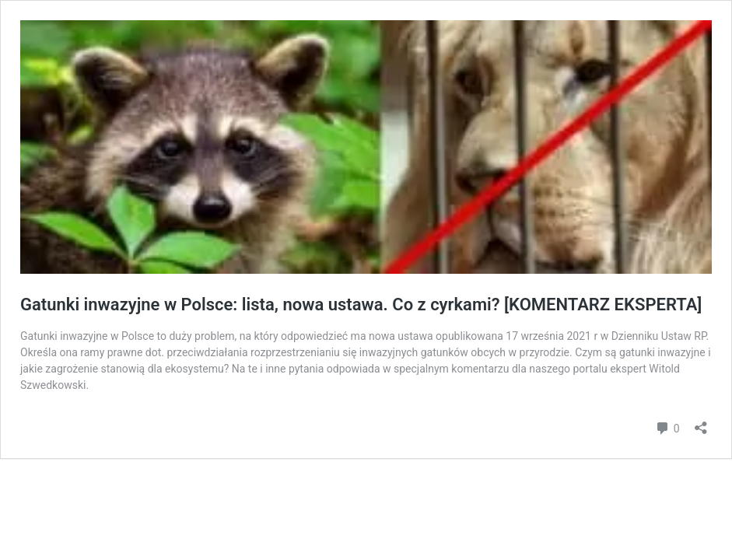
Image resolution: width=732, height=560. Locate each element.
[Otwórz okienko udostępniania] (701, 423)
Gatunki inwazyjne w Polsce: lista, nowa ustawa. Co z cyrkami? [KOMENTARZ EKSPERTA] (361, 304)
